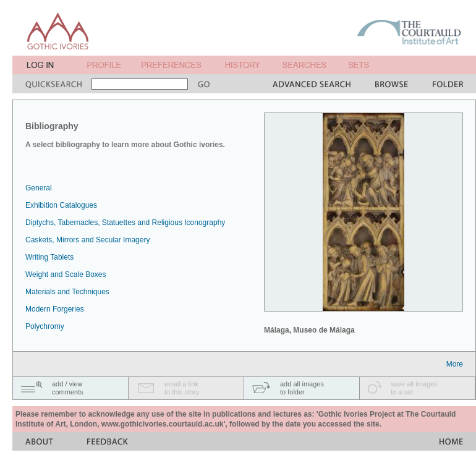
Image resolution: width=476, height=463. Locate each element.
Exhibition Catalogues (61, 205)
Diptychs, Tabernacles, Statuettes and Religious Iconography (125, 223)
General (39, 188)
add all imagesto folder (302, 388)
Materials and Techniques (67, 292)
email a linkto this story (182, 388)
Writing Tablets (49, 257)
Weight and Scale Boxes (66, 274)
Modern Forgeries (55, 309)
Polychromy (45, 326)
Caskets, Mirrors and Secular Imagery (87, 240)
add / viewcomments (68, 388)
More (455, 364)
